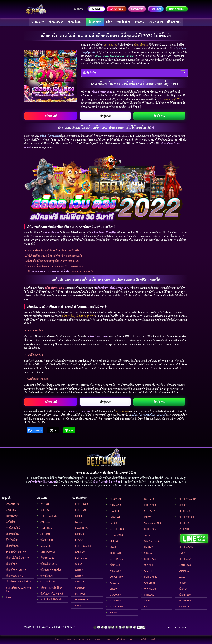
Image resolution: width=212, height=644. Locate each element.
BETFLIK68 (81, 510)
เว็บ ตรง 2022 (47, 558)
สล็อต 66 (183, 589)
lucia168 (80, 582)
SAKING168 (185, 601)
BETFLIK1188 (117, 529)
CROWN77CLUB (152, 541)
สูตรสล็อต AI (47, 576)
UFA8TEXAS (150, 589)
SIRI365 (148, 553)
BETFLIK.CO (81, 558)
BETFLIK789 (81, 504)
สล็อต (109, 22)
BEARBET (114, 511)
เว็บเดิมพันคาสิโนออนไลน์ (43, 482)
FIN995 (79, 606)
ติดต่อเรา (174, 22)
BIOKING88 (185, 511)
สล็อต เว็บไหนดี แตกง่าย (17, 558)
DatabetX (149, 499)
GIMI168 (79, 534)
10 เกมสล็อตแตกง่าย (16, 552)
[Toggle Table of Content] (181, 73)
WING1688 (115, 571)
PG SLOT (45, 504)
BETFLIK (30, 478)
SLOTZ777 (150, 511)
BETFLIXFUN (116, 559)
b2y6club (80, 588)
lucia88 (79, 570)
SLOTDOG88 (185, 565)
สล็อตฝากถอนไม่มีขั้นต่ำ (52, 588)
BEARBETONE (117, 607)
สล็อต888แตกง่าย (14, 576)
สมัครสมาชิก (12, 516)
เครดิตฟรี (95, 22)
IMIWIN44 (115, 517)
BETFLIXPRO (151, 577)
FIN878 (114, 612)
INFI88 (113, 523)
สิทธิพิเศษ (96, 9)
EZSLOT (183, 577)
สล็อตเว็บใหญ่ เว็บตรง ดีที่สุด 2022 (79, 316)
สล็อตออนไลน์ (13, 534)
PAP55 (78, 522)
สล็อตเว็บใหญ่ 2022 (171, 99)
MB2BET (183, 505)
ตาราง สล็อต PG (48, 582)
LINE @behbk (177, 9)
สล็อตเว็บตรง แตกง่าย (16, 570)
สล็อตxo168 (185, 595)
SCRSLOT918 (82, 599)
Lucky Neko (46, 528)
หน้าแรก (38, 22)
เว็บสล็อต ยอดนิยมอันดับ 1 (18, 582)
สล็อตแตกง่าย (56, 22)
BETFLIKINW (110, 45)
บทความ (140, 22)
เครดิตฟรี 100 (13, 504)
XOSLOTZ (114, 583)
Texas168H (115, 553)
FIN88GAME (116, 499)
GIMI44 (148, 571)
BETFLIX (89, 478)
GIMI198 (114, 541)
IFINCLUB (149, 595)
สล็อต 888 (115, 565)
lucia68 (79, 576)
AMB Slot (45, 522)
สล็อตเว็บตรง (76, 22)
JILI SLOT (45, 534)
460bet (183, 583)
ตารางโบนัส (117, 9)
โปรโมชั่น (156, 22)
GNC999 (114, 589)
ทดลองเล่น (11, 510)
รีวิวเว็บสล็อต (12, 540)
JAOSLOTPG (150, 535)
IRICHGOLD (150, 505)
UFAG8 (113, 547)
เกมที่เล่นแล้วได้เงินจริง (51, 599)
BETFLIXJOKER (187, 517)
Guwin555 (184, 571)
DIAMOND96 (82, 528)
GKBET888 (150, 583)
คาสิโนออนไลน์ (13, 528)
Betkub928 (115, 505)
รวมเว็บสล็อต (123, 22)
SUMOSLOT (115, 601)
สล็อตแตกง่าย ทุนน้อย (51, 570)
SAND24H (184, 529)
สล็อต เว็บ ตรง (141, 45)
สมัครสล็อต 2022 (49, 564)
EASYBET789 (116, 577)
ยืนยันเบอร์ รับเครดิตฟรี (52, 594)
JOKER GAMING (49, 516)
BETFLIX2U (185, 559)
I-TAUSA (79, 540)
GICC (147, 607)
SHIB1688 (184, 607)
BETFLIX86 (150, 529)
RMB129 (149, 547)
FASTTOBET (81, 594)
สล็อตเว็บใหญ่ (12, 546)
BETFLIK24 (150, 559)
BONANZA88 (116, 535)
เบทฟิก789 (81, 552)
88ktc (147, 601)
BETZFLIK (184, 523)
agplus (79, 564)
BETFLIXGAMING (188, 499)
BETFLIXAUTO (186, 547)
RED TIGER (46, 510)
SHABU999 (115, 595)
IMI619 (148, 517)
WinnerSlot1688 (153, 523)
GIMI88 (79, 516)
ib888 (182, 553)
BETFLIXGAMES (83, 546)
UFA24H (148, 565)
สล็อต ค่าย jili (47, 540)
